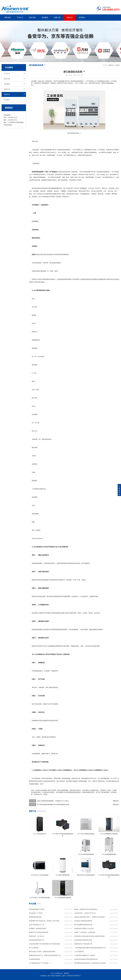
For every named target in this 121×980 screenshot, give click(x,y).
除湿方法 (73, 194)
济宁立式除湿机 (34, 948)
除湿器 (60, 150)
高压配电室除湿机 (35, 959)
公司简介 (90, 2)
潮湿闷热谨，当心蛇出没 (37, 936)
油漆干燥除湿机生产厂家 (37, 925)
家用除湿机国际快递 (35, 917)
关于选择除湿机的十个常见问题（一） (41, 963)
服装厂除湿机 (79, 781)
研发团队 (99, 2)
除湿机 (37, 150)
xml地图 (117, 2)
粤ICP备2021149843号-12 (74, 976)
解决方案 (32, 17)
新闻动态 (70, 17)
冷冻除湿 (47, 778)
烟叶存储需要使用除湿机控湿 (83, 925)
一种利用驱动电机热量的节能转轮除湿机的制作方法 (90, 948)
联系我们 (82, 17)
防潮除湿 (105, 778)
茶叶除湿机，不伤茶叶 (36, 913)
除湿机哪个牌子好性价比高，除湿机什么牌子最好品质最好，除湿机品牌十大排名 (45, 921)
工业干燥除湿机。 (80, 952)
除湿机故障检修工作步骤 (37, 909)
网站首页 (8, 17)
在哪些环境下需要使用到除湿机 (39, 932)
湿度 (33, 340)
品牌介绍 (57, 17)
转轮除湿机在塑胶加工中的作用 (84, 928)
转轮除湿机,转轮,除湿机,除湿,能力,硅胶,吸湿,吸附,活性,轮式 (90, 936)
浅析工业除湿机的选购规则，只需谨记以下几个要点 (53, 801)
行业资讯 (117, 65)
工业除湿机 (60, 279)
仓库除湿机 (45, 279)
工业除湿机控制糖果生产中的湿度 (85, 955)
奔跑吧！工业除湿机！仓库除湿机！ (85, 932)
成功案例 (45, 17)
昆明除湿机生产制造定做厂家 (83, 944)
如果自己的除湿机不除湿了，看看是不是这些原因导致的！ (90, 917)
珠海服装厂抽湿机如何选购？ (38, 928)
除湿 (47, 150)
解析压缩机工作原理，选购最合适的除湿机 (42, 952)
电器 (33, 155)
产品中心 (20, 17)
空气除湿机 (85, 172)
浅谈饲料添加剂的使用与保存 (83, 940)
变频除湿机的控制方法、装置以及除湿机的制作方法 (45, 955)
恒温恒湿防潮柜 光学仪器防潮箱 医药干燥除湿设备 (45, 944)
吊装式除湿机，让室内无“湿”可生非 (85, 913)
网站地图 (108, 2)
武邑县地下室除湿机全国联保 (83, 921)
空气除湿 (62, 180)
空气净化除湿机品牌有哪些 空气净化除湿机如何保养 (53, 805)
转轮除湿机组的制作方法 (37, 940)
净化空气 (35, 687)
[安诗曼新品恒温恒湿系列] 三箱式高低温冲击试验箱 (90, 963)
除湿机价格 (85, 279)
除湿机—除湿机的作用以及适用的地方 (86, 909)
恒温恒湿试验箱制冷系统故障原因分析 (86, 959)
